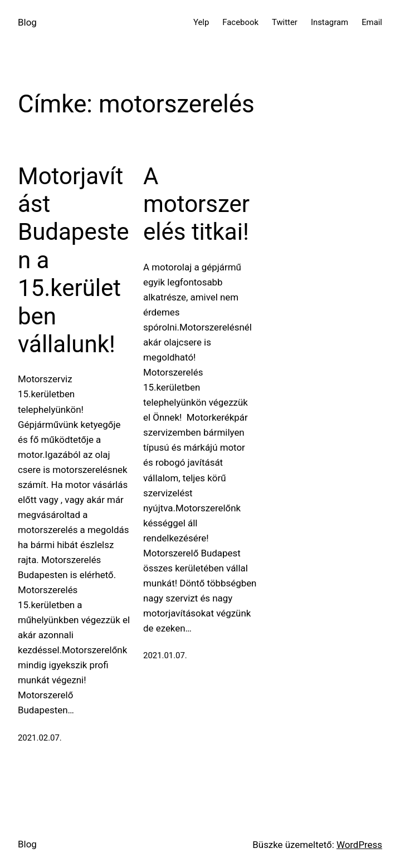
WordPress (359, 845)
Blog (27, 22)
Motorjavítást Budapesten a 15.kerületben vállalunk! (73, 260)
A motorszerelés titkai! (196, 204)
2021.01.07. (165, 655)
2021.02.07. (40, 738)
